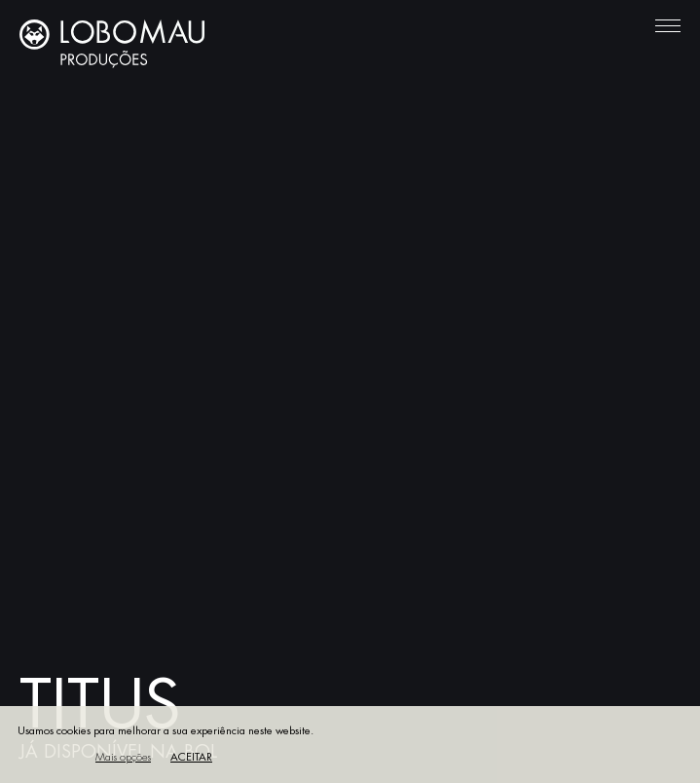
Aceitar (191, 757)
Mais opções (123, 757)
